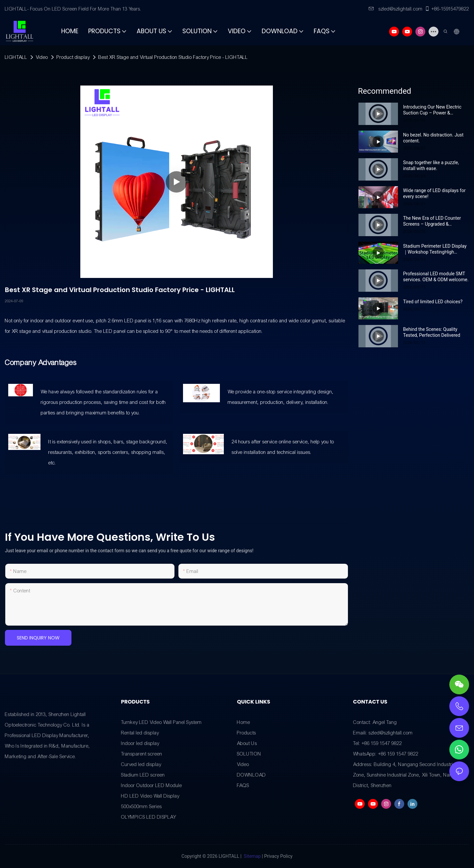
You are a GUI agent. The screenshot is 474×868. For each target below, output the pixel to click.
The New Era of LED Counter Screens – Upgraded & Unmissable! (432, 221)
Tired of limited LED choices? (433, 302)
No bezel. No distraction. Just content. (434, 138)
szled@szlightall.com (396, 9)
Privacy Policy (278, 856)
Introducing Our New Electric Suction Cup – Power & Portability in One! (432, 110)
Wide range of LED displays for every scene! (434, 193)
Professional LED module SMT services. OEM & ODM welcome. (436, 277)
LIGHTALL (16, 57)
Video (42, 57)
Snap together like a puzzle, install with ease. (431, 165)
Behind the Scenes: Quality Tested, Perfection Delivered (432, 332)
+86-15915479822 (447, 9)
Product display (73, 57)
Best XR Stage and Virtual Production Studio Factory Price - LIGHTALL (173, 57)
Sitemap (252, 856)
